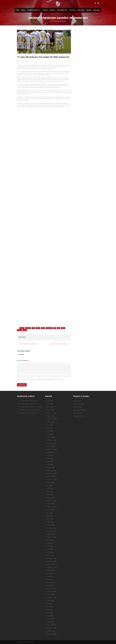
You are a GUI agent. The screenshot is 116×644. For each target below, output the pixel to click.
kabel (38, 328)
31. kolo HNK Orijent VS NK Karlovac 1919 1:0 (29, 404)
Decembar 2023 (51, 470)
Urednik (29, 61)
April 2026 (49, 404)
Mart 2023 (49, 495)
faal (58, 328)
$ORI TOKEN (81, 10)
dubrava (28, 328)
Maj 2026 (49, 401)
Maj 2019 (49, 610)
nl (55, 328)
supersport (49, 328)
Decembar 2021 (51, 528)
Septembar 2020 (51, 567)
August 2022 (50, 510)
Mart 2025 (49, 434)
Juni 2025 (49, 425)
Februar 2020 (50, 583)
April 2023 (49, 492)
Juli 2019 (49, 604)
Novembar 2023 (51, 473)
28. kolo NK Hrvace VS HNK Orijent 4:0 (28, 413)
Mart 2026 (49, 407)
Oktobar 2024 (50, 446)
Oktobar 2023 (50, 476)
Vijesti (23, 10)
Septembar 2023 (51, 480)
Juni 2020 (49, 573)
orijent (22, 328)
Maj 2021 (49, 546)
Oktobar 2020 (50, 564)
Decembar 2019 (51, 589)
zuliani (19, 330)
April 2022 (49, 519)
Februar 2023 (50, 498)
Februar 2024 (50, 467)
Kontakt (96, 10)
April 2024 (49, 461)
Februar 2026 (50, 410)
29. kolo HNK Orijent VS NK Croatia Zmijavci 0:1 (30, 410)
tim (33, 328)
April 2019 (49, 613)
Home (17, 10)
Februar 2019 (50, 619)
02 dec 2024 (22, 61)
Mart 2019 (49, 616)
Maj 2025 (49, 428)
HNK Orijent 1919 (62, 10)
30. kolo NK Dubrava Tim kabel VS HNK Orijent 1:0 (31, 407)
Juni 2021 (49, 543)
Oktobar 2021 (50, 534)
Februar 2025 (50, 437)
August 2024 (50, 452)
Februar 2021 (50, 555)
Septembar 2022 (51, 507)
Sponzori (72, 10)
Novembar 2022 (51, 501)
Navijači (89, 10)
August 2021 (50, 540)
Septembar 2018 (51, 634)
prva (43, 328)
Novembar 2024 (51, 443)
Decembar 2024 (51, 440)
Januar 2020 (50, 586)
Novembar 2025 (51, 413)
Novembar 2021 (51, 531)
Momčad (52, 10)
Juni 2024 (49, 455)
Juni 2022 (49, 513)
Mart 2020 (49, 579)
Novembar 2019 (51, 592)
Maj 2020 (49, 576)
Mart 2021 (49, 552)
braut (63, 328)
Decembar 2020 (51, 558)
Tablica (45, 10)
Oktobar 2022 (50, 504)
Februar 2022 (50, 525)
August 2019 (50, 601)
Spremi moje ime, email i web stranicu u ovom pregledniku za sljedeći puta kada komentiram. (41, 379)
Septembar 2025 (51, 419)
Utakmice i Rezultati (34, 10)
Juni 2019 (49, 607)
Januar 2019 (50, 622)
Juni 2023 (49, 486)
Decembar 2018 (51, 625)
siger (25, 330)
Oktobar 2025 (50, 416)
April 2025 (49, 431)
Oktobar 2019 (50, 595)
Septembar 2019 (51, 598)
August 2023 (50, 483)
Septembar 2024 (51, 449)
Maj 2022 (49, 516)
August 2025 (50, 422)
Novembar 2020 (51, 561)
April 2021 (49, 549)
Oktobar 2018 (50, 631)
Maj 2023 (49, 489)
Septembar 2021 (51, 537)
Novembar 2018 (51, 628)
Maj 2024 (49, 458)
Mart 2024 (49, 464)
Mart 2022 (49, 522)
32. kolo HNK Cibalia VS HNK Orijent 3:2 (28, 401)
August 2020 (50, 570)
